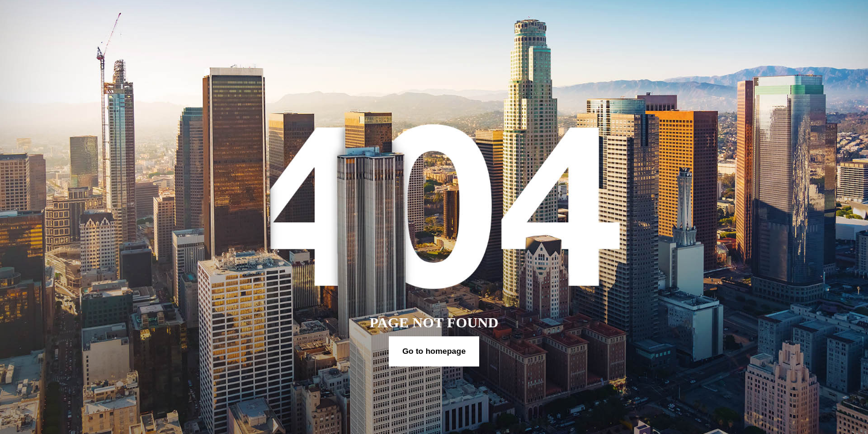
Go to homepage (434, 351)
